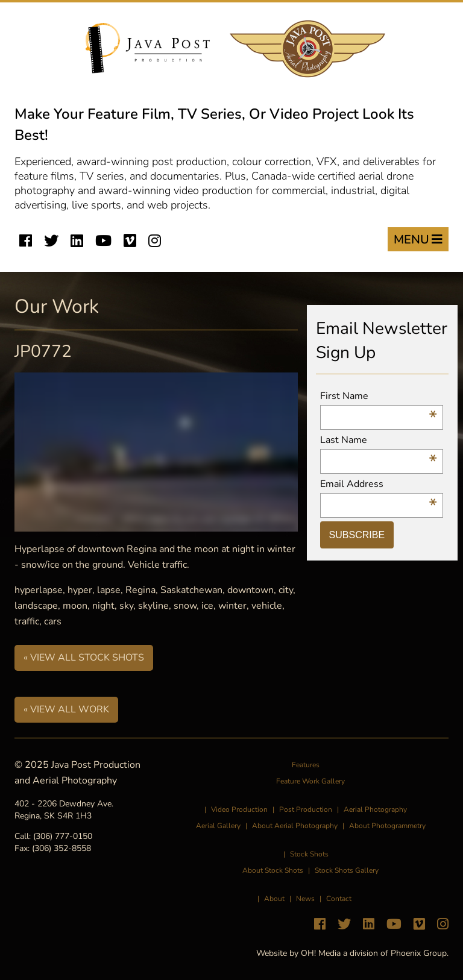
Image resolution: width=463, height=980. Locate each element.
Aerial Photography (375, 809)
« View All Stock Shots (84, 658)
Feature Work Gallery (310, 781)
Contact (339, 899)
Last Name (379, 440)
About (274, 899)
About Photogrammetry (387, 826)
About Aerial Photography (295, 826)
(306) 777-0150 (63, 836)
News (305, 899)
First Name (379, 396)
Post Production (306, 809)
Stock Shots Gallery (347, 870)
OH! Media (321, 953)
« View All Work (66, 709)
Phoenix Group (419, 953)
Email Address (379, 484)
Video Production (239, 809)
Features (306, 765)
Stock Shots (309, 854)
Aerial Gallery (218, 826)
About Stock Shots (273, 870)
